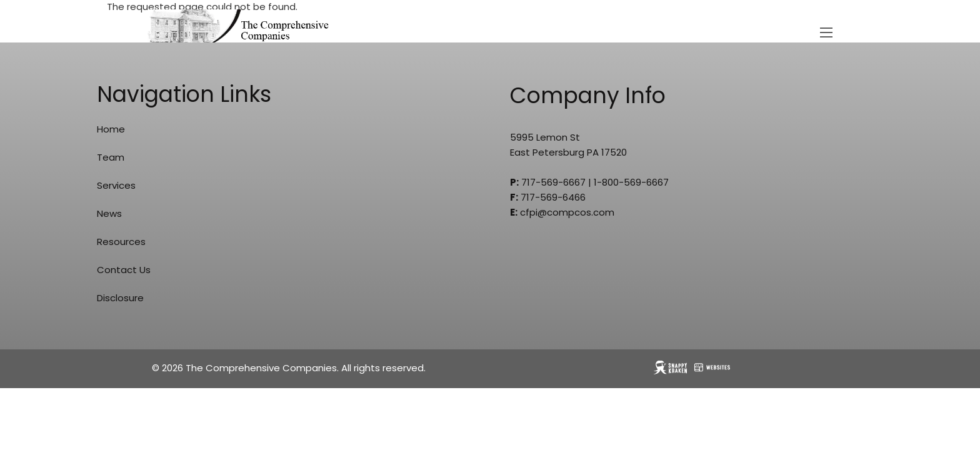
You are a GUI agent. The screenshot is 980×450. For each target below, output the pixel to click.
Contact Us (124, 270)
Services (116, 185)
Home (111, 129)
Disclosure (120, 298)
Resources (121, 242)
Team (111, 157)
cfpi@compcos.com (567, 212)
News (109, 213)
